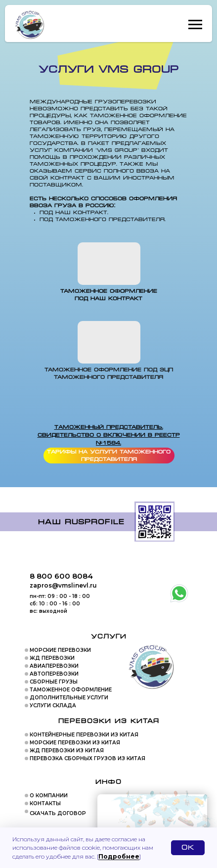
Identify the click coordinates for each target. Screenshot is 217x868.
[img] (109, 342)
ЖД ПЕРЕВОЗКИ (52, 658)
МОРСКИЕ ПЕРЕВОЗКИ (60, 650)
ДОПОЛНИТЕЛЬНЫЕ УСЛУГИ (69, 698)
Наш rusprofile (81, 522)
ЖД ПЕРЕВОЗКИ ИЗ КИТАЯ (67, 751)
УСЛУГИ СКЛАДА (53, 706)
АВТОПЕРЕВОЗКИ (54, 674)
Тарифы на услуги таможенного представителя (109, 456)
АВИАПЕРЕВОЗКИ (54, 666)
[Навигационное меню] (195, 25)
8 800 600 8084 (61, 576)
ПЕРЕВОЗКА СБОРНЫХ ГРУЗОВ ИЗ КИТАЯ (87, 758)
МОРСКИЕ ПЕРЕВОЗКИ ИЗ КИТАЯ (75, 743)
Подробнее (119, 856)
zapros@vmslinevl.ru (63, 585)
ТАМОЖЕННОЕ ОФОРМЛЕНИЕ (71, 690)
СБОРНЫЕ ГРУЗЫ (54, 682)
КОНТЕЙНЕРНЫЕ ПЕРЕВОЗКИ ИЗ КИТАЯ (84, 735)
